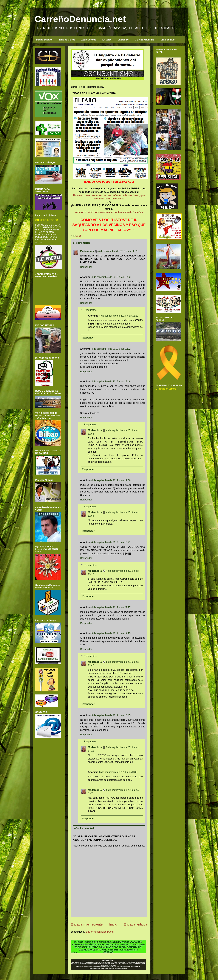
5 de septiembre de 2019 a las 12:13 (111, 633)
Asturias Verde (89, 40)
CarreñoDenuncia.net (80, 19)
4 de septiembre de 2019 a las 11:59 (118, 251)
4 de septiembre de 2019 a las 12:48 (111, 381)
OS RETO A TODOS (47, 220)
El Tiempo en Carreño (166, 389)
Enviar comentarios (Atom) (100, 932)
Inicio (113, 924)
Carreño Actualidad (145, 40)
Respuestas (90, 310)
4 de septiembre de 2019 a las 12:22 (111, 349)
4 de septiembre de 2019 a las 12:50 (111, 480)
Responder (86, 267)
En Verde (107, 40)
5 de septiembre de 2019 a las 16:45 (111, 715)
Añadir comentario (85, 828)
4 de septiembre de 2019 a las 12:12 (119, 316)
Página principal (44, 40)
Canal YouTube (168, 40)
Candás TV (123, 40)
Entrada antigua (135, 924)
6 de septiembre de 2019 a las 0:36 (118, 772)
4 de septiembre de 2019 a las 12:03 (111, 277)
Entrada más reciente (87, 924)
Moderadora (87, 251)
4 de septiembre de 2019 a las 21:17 (111, 607)
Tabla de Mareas (67, 40)
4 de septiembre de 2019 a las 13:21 (111, 542)
